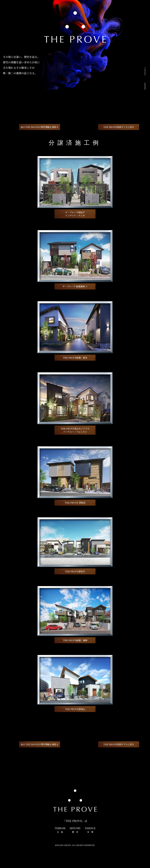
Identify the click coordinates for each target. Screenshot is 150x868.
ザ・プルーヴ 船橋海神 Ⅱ (75, 286)
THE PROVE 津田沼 (75, 503)
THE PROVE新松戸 (75, 571)
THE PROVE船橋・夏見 (75, 358)
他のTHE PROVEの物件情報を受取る (40, 127)
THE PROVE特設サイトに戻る (119, 127)
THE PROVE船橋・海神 (75, 640)
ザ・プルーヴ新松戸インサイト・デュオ (75, 214)
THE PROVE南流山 (75, 709)
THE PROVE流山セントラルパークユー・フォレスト (75, 430)
